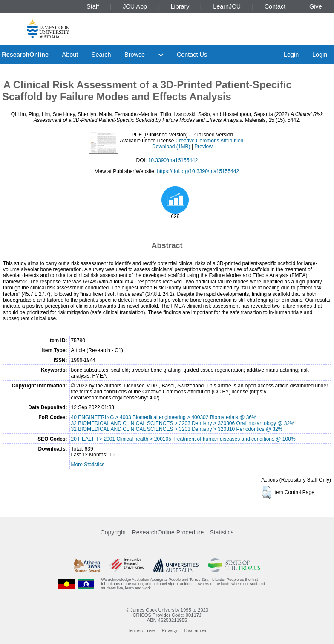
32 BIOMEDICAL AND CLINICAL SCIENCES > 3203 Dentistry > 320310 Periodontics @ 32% (177, 429)
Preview (203, 147)
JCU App (135, 6)
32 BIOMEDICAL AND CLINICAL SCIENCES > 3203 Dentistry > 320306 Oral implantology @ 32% (183, 423)
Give (316, 6)
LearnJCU (227, 6)
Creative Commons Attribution (209, 141)
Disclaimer (196, 630)
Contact (275, 6)
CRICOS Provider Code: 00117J (167, 615)
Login (291, 55)
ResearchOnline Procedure (168, 532)
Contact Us (192, 55)
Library (180, 6)
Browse (135, 55)
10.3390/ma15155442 (173, 160)
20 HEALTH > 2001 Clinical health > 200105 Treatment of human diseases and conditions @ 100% (183, 439)
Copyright (113, 532)
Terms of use (141, 630)
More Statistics (88, 465)
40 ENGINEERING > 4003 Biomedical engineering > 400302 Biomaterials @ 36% (164, 417)
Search (101, 55)
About (70, 55)
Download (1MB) (171, 147)
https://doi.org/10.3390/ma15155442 (198, 171)
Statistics (222, 532)
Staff (93, 6)
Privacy (170, 630)
